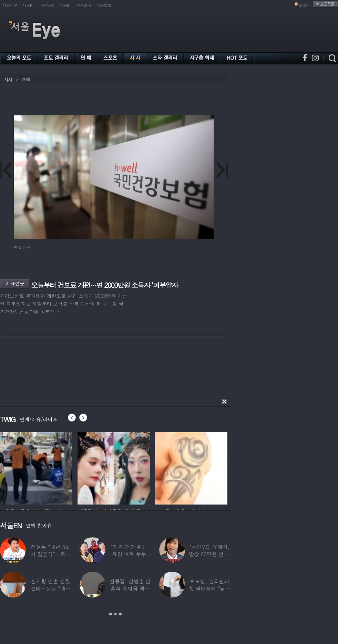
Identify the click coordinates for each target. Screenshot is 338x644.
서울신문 (10, 5)
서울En (65, 5)
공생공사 (84, 5)
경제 (25, 79)
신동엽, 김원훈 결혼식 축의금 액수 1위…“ (130, 588)
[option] (36, 467)
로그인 (304, 5)
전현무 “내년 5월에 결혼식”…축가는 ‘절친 (51, 554)
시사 (8, 79)
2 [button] (115, 614)
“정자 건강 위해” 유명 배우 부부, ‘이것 (130, 554)
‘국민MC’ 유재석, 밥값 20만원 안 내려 (210, 554)
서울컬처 (104, 5)
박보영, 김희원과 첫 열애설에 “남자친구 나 (209, 588)
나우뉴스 (47, 5)
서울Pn (28, 5)
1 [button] (111, 614)
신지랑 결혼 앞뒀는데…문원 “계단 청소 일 (51, 588)
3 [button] (120, 614)
